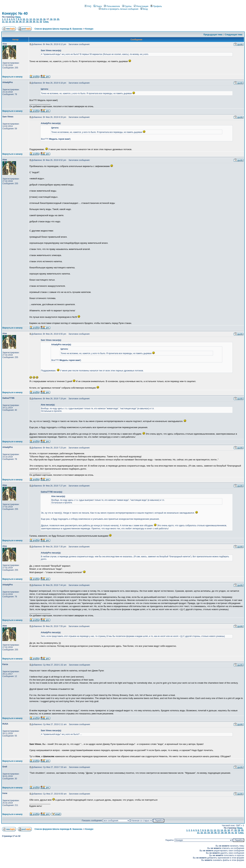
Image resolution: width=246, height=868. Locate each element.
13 (34, 19)
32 (41, 22)
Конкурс (89, 29)
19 (55, 19)
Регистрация (141, 6)
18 (51, 19)
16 (44, 19)
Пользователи (112, 6)
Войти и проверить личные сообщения (118, 9)
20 (58, 19)
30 (34, 22)
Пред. (18, 17)
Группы (127, 6)
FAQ (88, 6)
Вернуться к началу (12, 77)
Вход (144, 9)
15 (41, 19)
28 (27, 22)
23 (10, 22)
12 (30, 19)
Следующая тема (234, 35)
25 (17, 22)
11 (27, 19)
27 (24, 22)
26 (20, 22)
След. (46, 22)
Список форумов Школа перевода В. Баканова (58, 29)
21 (3, 22)
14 (37, 19)
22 (7, 22)
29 (30, 22)
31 (37, 22)
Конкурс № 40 (15, 13)
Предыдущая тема (213, 35)
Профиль (156, 6)
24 (13, 22)
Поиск (98, 6)
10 (24, 19)
